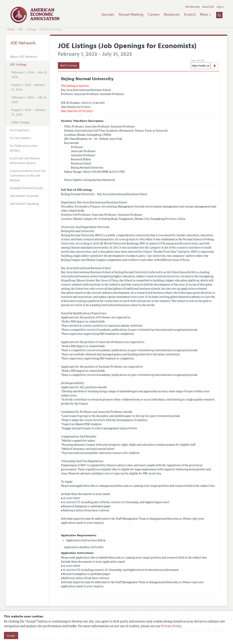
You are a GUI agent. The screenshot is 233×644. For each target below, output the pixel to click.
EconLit (190, 14)
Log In (220, 7)
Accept (11, 636)
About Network (23, 57)
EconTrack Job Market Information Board (25, 161)
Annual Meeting (131, 14)
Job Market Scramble (24, 196)
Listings (31, 29)
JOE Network (23, 43)
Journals (108, 14)
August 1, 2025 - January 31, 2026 (28, 87)
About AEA (208, 7)
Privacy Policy (171, 626)
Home (11, 29)
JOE (21, 29)
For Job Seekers (20, 138)
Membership (193, 7)
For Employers (20, 130)
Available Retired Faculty (27, 188)
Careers (154, 14)
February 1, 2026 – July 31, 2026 (29, 75)
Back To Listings (69, 66)
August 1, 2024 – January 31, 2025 (29, 112)
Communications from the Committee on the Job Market (28, 176)
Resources (172, 14)
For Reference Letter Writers (24, 148)
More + (206, 14)
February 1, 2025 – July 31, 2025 (29, 100)
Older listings (20, 122)
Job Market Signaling (24, 204)
